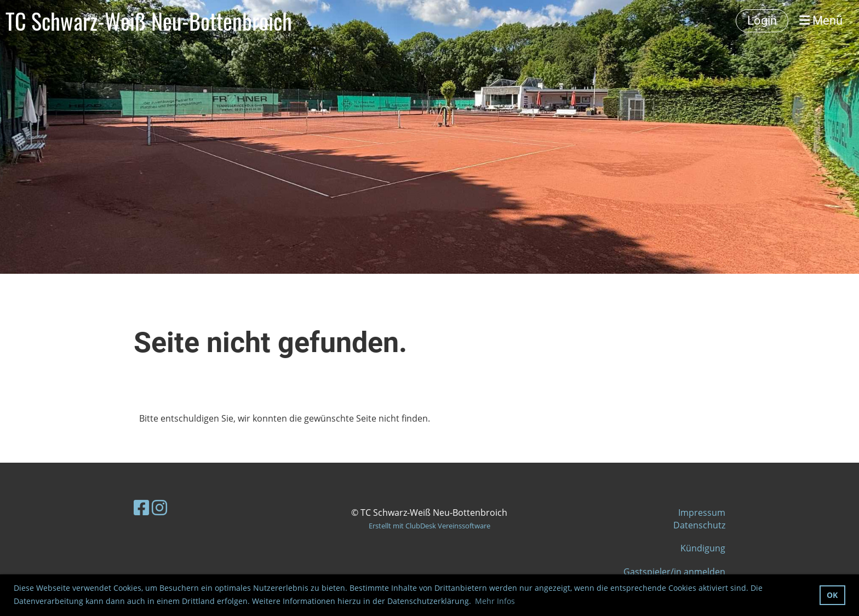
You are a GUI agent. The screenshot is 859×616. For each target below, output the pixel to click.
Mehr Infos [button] (495, 601)
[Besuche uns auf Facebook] (141, 507)
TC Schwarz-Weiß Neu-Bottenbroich (149, 21)
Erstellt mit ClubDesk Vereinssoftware (429, 526)
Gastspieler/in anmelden (674, 572)
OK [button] (832, 595)
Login (762, 21)
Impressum (702, 513)
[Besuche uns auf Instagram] (159, 507)
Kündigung (703, 548)
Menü (821, 21)
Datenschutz (699, 525)
